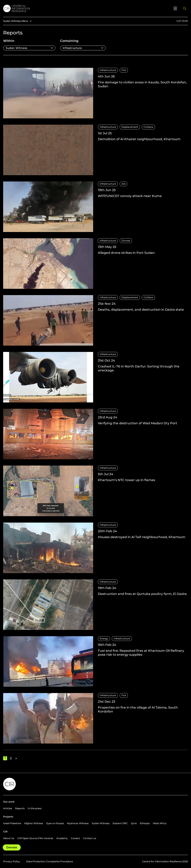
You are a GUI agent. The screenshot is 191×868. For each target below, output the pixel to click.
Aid (123, 184)
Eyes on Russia (55, 823)
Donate (12, 847)
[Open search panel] (185, 8)
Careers (75, 838)
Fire (124, 70)
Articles (8, 808)
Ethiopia (145, 823)
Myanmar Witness (78, 823)
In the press (35, 808)
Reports (20, 808)
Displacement (130, 127)
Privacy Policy (12, 861)
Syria (134, 823)
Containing (69, 41)
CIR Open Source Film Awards (35, 838)
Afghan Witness (34, 823)
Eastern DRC (120, 823)
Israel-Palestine (12, 823)
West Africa (160, 823)
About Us (9, 838)
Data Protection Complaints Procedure (50, 861)
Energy (104, 638)
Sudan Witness (101, 823)
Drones (126, 241)
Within (9, 41)
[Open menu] (175, 8)
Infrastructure (108, 70)
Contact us (90, 838)
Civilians (148, 127)
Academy (62, 838)
